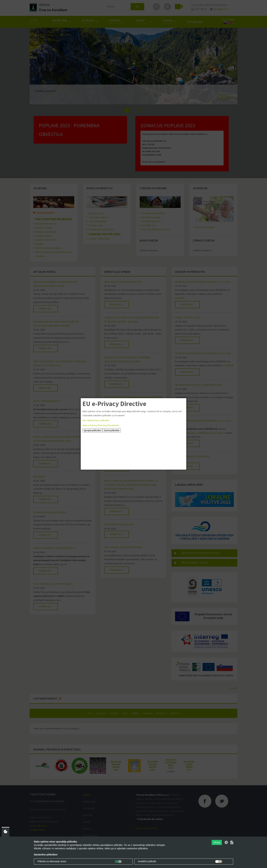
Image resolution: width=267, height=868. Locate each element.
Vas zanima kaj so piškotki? (96, 420)
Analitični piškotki (147, 861)
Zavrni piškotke (112, 430)
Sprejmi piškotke (92, 430)
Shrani (217, 842)
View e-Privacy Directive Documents (101, 425)
